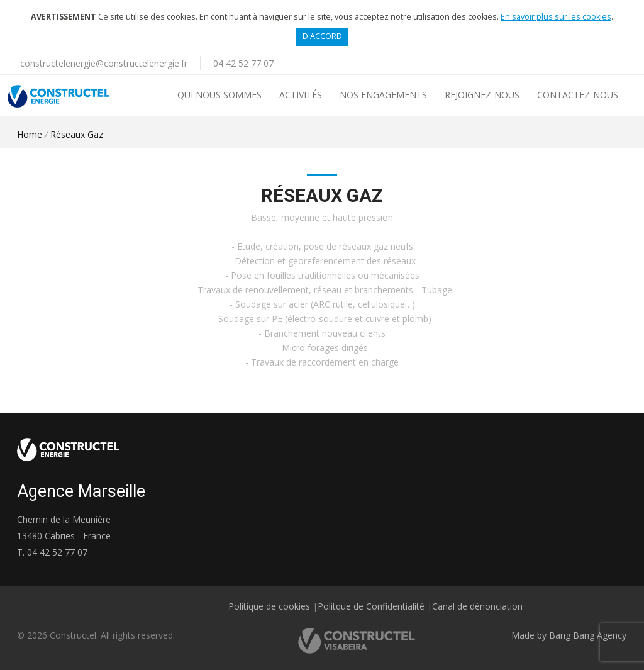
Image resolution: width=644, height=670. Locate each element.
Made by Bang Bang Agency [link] (569, 635)
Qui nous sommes (219, 95)
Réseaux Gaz (77, 134)
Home (30, 134)
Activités (301, 95)
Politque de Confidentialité (371, 606)
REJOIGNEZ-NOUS (482, 95)
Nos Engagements (383, 95)
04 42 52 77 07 (243, 63)
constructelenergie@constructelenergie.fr (104, 63)
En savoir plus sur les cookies (556, 17)
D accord (322, 36)
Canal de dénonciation (477, 606)
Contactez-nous (578, 95)
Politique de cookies (269, 606)
